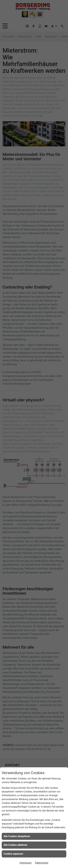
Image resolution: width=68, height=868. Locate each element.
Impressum (26, 863)
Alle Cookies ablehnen (15, 845)
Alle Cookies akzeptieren (17, 836)
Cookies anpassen (13, 854)
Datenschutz (42, 863)
